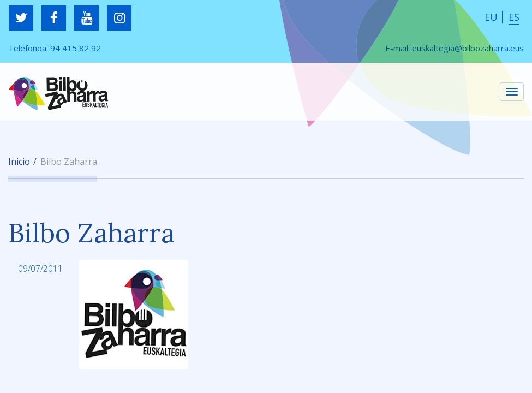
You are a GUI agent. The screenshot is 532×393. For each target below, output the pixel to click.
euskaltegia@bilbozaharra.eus (468, 48)
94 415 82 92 (76, 48)
